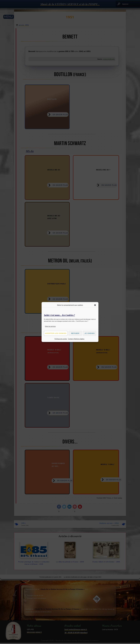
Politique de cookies (61, 339)
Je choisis (90, 333)
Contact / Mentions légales (76, 339)
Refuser (75, 333)
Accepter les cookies (56, 333)
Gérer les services (50, 326)
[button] (95, 305)
